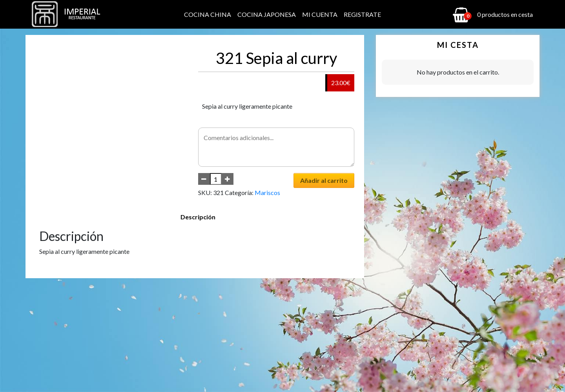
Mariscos (267, 192)
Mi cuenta (320, 14)
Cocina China (208, 14)
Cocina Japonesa (267, 14)
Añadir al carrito (324, 180)
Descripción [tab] (198, 217)
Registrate (362, 14)
